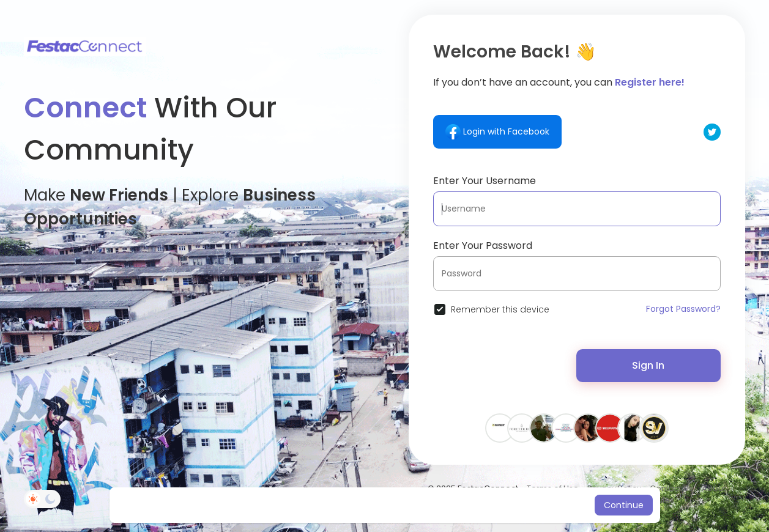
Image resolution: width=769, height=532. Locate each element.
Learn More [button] (487, 505)
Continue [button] (624, 505)
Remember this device (500, 309)
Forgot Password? (683, 309)
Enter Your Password (483, 246)
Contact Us (671, 488)
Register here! (650, 82)
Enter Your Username (485, 181)
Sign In (648, 365)
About (714, 488)
